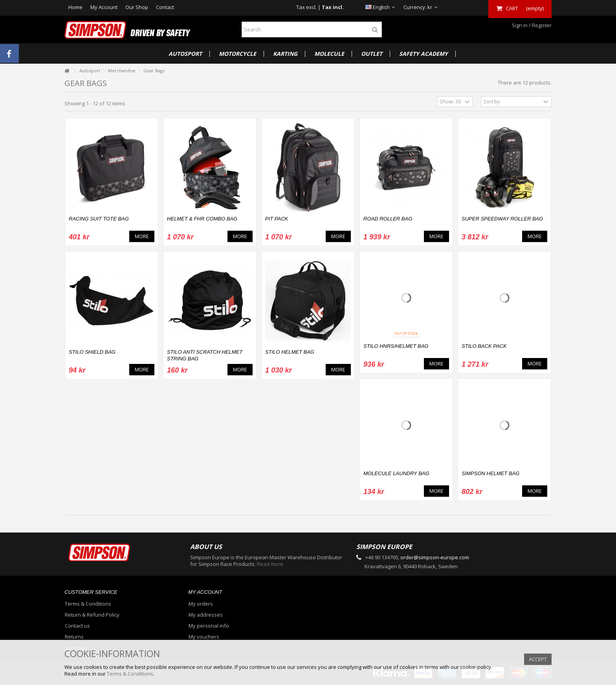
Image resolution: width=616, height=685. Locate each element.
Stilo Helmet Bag (290, 352)
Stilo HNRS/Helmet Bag (396, 346)
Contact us (77, 626)
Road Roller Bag (388, 219)
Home (75, 7)
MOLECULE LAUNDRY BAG (396, 473)
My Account (104, 7)
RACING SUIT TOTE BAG (99, 219)
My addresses (206, 615)
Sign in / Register (531, 25)
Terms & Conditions (88, 604)
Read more (270, 564)
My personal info (209, 626)
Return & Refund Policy (92, 615)
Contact (165, 7)
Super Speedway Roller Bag (502, 219)
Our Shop (137, 7)
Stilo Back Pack (484, 346)
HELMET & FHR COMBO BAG (202, 219)
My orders (201, 604)
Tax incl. (333, 7)
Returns (74, 637)
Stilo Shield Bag (92, 352)
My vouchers (204, 637)
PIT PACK (277, 219)
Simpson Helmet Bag (490, 473)
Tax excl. (306, 7)
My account (205, 592)
